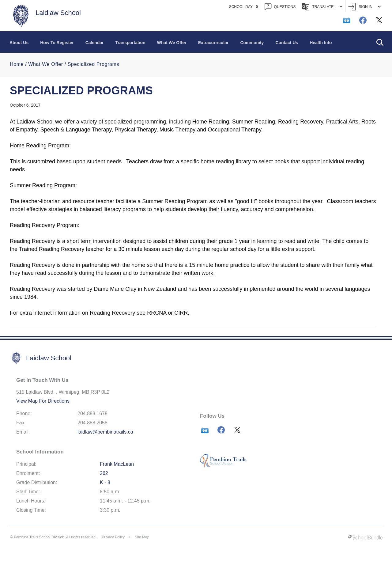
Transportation (130, 43)
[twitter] (379, 20)
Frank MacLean (117, 464)
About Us (19, 43)
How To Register (57, 43)
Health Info (321, 43)
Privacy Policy (113, 537)
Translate (322, 7)
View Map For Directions (43, 401)
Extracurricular (213, 43)
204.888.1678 (92, 413)
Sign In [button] (364, 7)
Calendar (95, 43)
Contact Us (287, 43)
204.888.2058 (92, 423)
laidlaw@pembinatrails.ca (105, 432)
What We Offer (172, 43)
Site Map (142, 537)
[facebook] (363, 20)
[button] (380, 42)
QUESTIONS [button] (280, 7)
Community (252, 43)
